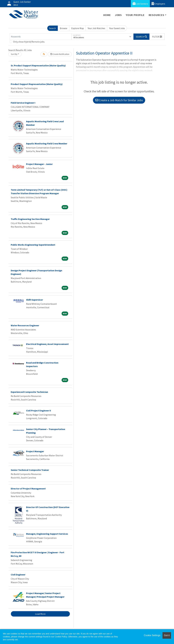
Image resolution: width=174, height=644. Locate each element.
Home (107, 15)
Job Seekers (140, 4)
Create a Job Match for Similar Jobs (119, 100)
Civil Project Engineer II (39, 411)
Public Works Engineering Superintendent (33, 245)
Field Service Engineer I (23, 103)
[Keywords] (41, 37)
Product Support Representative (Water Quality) (37, 84)
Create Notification (60, 54)
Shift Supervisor (34, 300)
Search (52, 28)
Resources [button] (156, 15)
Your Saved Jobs (117, 28)
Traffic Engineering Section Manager (30, 219)
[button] (157, 37)
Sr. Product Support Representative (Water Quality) (38, 65)
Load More (40, 614)
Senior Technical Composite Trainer (30, 470)
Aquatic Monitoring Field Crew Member (47, 143)
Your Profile (135, 15)
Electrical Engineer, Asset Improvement (47, 344)
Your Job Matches (96, 28)
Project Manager (35, 451)
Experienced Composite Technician (29, 392)
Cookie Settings (152, 635)
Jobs (118, 15)
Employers (158, 4)
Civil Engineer (18, 575)
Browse (64, 28)
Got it (167, 635)
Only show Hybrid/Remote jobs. (29, 42)
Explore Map (78, 28)
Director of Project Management (28, 489)
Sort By (14, 54)
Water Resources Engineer (25, 325)
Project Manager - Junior (39, 164)
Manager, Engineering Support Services (47, 534)
